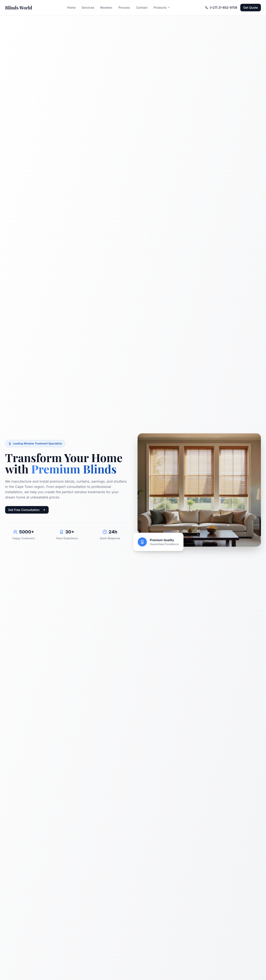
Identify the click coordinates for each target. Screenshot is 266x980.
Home (71, 8)
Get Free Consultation (27, 510)
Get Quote (251, 8)
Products (162, 8)
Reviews (106, 8)
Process (124, 8)
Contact (142, 8)
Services (88, 8)
